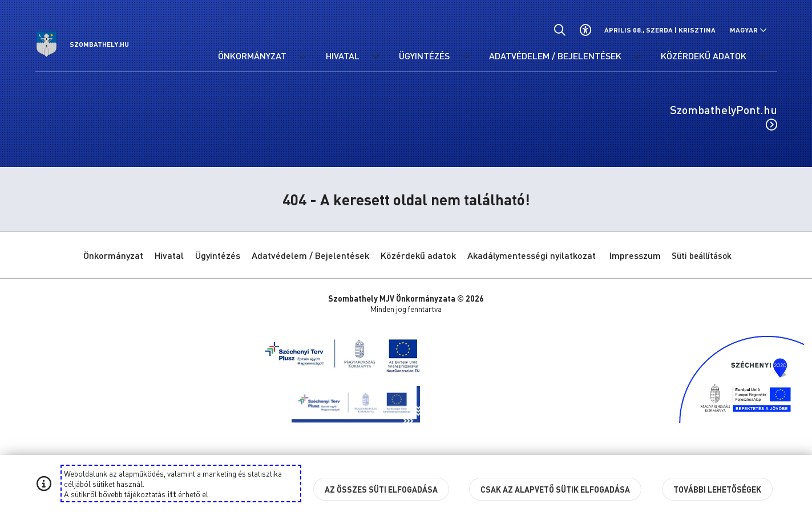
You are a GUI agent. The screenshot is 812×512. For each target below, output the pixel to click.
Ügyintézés (218, 255)
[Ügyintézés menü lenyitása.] (466, 57)
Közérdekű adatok (418, 255)
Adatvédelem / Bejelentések (310, 255)
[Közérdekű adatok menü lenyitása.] (763, 57)
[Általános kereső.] (560, 30)
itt (172, 494)
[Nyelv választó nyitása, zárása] (748, 30)
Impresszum (635, 255)
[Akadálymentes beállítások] (586, 30)
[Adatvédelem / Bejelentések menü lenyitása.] (638, 57)
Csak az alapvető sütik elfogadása (555, 489)
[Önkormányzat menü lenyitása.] (303, 57)
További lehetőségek (717, 489)
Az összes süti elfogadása (381, 489)
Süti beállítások (702, 255)
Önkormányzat (113, 255)
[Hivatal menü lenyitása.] (376, 57)
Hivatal (169, 255)
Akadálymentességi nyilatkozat (532, 255)
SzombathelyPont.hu (724, 116)
